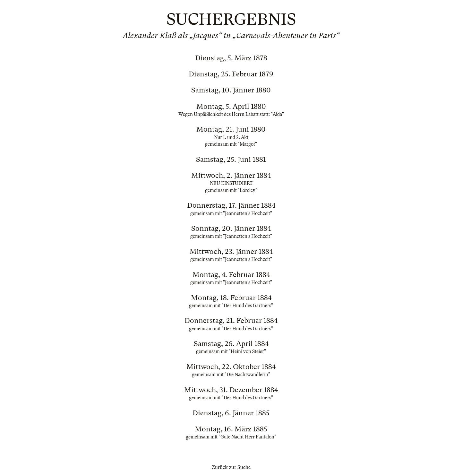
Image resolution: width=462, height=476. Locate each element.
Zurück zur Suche (231, 467)
